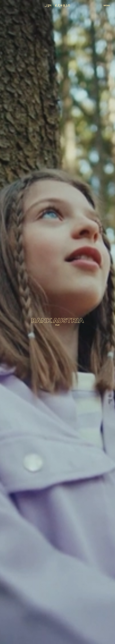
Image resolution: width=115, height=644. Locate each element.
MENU (107, 6)
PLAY (57, 325)
